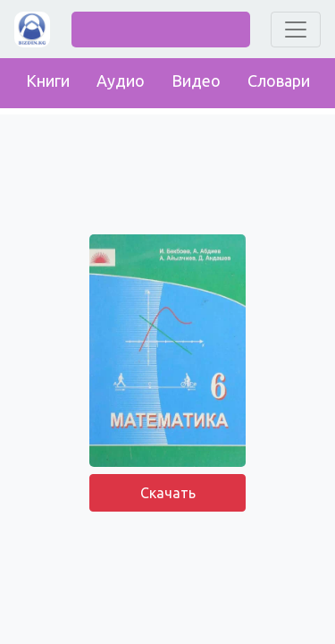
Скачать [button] (168, 493)
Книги (48, 80)
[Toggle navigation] (296, 30)
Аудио (121, 80)
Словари (279, 80)
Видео (196, 80)
